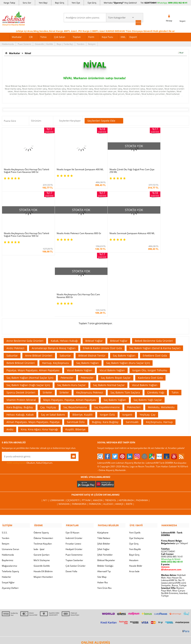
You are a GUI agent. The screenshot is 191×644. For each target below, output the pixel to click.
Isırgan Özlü (107, 344)
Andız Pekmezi (15, 278)
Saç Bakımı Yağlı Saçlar (148, 330)
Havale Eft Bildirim (43, 501)
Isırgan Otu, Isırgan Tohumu (150, 300)
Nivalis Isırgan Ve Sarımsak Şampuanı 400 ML (70, 166)
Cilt (31, 37)
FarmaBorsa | (80, 434)
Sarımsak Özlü (76, 352)
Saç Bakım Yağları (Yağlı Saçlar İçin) (28, 315)
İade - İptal (39, 478)
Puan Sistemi (24, 44)
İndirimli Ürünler (74, 467)
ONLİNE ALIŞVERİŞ (95, 572)
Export (133, 37)
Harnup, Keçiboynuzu (56, 293)
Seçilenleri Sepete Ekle (104, 121)
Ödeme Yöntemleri (43, 467)
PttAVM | (87, 430)
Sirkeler (47, 322)
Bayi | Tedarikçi (65, 44)
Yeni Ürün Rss (104, 517)
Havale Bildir (136, 495)
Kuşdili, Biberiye (75, 359)
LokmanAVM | (58, 430)
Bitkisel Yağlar (94, 271)
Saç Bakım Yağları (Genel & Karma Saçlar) (155, 278)
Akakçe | (121, 434)
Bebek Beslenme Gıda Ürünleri (154, 271)
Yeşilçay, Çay (147, 344)
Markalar (17, 37)
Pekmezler (67, 308)
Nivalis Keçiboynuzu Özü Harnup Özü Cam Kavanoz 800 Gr (116, 226)
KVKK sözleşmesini (16, 393)
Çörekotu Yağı (156, 322)
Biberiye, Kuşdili (82, 344)
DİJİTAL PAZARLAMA (95, 597)
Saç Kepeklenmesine (107, 337)
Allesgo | (109, 434)
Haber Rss (103, 512)
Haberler (6, 506)
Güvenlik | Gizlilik (44, 44)
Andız (10, 359)
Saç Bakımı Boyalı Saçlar (116, 308)
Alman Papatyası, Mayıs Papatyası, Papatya (33, 352)
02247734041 (151, 3)
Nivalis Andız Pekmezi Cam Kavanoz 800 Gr (25, 226)
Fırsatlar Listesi (73, 473)
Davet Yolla (71, 501)
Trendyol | (112, 430)
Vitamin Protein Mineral (21, 330)
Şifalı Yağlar (103, 478)
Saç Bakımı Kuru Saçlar (71, 315)
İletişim (92, 44)
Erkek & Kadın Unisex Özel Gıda (102, 278)
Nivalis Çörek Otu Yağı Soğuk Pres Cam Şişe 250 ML (118, 166)
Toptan (77, 37)
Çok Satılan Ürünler (76, 495)
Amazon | (99, 430)
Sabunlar (12, 285)
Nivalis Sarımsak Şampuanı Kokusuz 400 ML (71, 226)
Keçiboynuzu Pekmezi (90, 322)
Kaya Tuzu (107, 37)
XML (123, 37)
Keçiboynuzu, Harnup (159, 352)
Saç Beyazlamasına (75, 337)
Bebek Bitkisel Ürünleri (21, 293)
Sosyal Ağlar (8, 512)
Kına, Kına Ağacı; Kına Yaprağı (39, 359)
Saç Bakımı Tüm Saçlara (125, 322)
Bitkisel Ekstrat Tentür (92, 285)
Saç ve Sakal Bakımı (53, 344)
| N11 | (46, 430)
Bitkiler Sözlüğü (105, 495)
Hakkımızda (8, 44)
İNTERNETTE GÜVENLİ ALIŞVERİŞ (95, 584)
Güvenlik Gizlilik (42, 495)
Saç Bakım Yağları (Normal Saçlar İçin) (30, 308)
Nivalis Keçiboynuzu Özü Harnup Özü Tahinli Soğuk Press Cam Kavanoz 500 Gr (165, 166)
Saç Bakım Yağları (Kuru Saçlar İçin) (128, 293)
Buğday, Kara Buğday (105, 352)
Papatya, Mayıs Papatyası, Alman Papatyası (33, 300)
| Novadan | (64, 434)
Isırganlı (127, 344)
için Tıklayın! (174, 473)
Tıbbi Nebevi (104, 467)
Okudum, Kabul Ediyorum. (27, 393)
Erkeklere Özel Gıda (155, 285)
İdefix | (130, 434)
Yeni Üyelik (135, 462)
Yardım (81, 44)
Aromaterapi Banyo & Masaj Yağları (54, 278)
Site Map (102, 506)
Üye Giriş (92, 3)
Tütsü (43, 37)
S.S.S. (5, 462)
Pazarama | (143, 430)
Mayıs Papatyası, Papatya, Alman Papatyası (70, 330)
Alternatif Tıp (104, 501)
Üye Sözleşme (136, 467)
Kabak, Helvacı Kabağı (64, 271)
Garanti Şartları (42, 484)
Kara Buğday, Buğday (20, 337)
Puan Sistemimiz (74, 484)
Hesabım (134, 490)
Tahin (175, 322)
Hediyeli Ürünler (74, 478)
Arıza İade (134, 501)
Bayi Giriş (60, 3)
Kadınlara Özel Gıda (150, 308)
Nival (27, 53)
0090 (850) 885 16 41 (172, 486)
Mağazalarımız (10, 495)
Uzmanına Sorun (10, 478)
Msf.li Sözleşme (42, 490)
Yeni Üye (76, 3)
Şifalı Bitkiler (104, 473)
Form (91, 37)
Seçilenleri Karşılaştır (70, 120)
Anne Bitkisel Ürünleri (39, 285)
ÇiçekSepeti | (74, 430)
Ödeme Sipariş (41, 462)
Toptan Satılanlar (74, 490)
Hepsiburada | (127, 430)
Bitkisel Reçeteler (106, 490)
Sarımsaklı (132, 352)
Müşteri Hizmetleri (43, 506)
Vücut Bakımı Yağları (80, 300)
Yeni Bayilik (135, 478)
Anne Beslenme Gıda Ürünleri (25, 271)
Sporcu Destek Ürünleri (21, 322)
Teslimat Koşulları (43, 473)
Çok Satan (60, 37)
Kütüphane (103, 462)
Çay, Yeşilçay (48, 337)
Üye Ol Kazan (72, 462)
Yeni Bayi (43, 3)
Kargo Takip (9, 3)
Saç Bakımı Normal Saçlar (109, 315)
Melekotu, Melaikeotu (161, 337)
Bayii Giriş (134, 484)
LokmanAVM (95, 631)
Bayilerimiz (8, 490)
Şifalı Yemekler (105, 484)
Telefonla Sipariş (10, 501)
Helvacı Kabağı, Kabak (20, 344)
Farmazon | (96, 434)
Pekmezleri (134, 337)
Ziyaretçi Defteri (10, 517)
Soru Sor (27, 3)
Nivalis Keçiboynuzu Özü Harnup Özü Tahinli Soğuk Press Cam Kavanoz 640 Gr (25, 166)
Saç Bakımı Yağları (124, 285)
